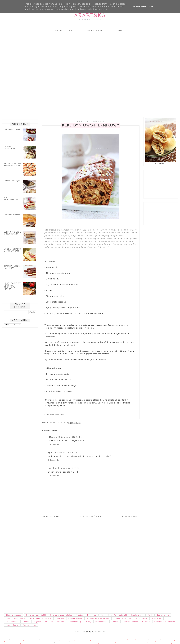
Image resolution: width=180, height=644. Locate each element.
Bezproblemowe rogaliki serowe (13, 165)
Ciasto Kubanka (12, 215)
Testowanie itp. (75, 622)
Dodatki (115, 622)
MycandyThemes (99, 632)
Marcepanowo (102, 622)
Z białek (26, 622)
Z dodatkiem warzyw (123, 618)
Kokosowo (92, 615)
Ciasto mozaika (12, 129)
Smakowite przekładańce (61, 615)
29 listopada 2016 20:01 (67, 468)
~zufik (51, 468)
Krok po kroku (12, 625)
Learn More (140, 7)
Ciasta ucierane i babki (36, 615)
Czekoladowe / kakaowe (165, 622)
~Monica (52, 437)
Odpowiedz (53, 444)
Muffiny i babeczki (119, 615)
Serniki (104, 615)
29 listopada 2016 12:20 (65, 453)
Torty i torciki (142, 618)
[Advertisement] (77, 72)
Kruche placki (137, 615)
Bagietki (37, 622)
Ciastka (80, 615)
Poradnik (146, 622)
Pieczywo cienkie (130, 622)
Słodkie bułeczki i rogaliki (40, 618)
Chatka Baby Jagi (13, 181)
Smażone (60, 618)
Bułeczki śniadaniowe (15, 618)
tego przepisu (60, 415)
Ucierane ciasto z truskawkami (12, 250)
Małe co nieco (12, 622)
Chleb (150, 615)
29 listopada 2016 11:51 (70, 437)
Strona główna (64, 30)
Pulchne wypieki (75, 618)
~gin (50, 453)
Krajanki (61, 622)
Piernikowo (157, 618)
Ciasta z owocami (14, 615)
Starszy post (130, 517)
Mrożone (49, 622)
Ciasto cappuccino (10, 148)
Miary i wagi (95, 30)
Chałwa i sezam (29, 625)
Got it (152, 7)
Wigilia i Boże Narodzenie (98, 618)
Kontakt (120, 30)
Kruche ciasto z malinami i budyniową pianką (12, 286)
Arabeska (90, 15)
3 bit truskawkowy (11, 199)
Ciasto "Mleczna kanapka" (13, 267)
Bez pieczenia (163, 615)
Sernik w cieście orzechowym (12, 233)
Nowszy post (51, 517)
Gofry (89, 622)
